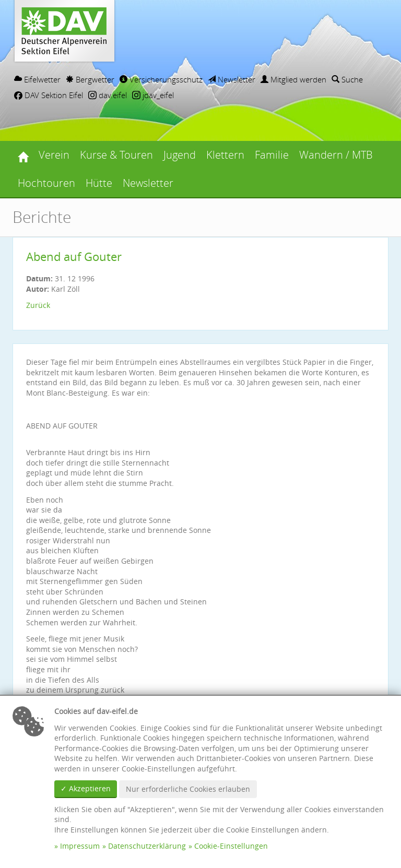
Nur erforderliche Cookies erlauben (188, 789)
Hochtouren (46, 183)
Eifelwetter (37, 79)
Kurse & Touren (116, 155)
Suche (347, 79)
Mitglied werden (293, 79)
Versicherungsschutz (161, 79)
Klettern (225, 155)
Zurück (38, 305)
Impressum (80, 846)
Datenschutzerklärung (147, 846)
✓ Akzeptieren (86, 788)
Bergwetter (90, 79)
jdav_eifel (153, 95)
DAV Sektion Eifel (49, 95)
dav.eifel (108, 95)
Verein (54, 155)
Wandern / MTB (336, 155)
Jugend (180, 155)
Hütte (99, 183)
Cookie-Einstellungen (231, 846)
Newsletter (232, 79)
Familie (272, 155)
